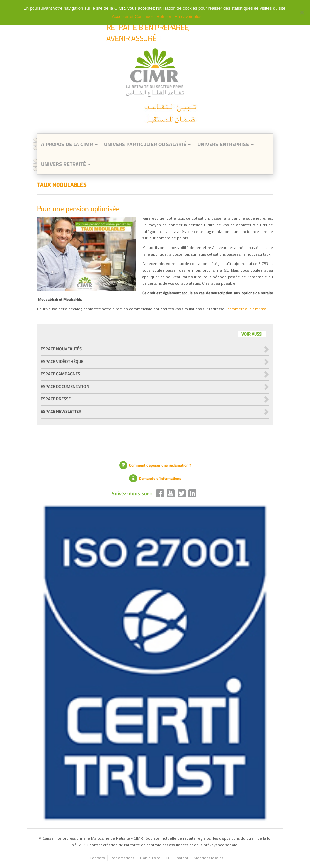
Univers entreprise (225, 144)
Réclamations (122, 858)
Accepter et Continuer (133, 17)
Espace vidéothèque (62, 361)
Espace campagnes (60, 374)
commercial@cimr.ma (247, 309)
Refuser (164, 17)
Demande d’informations (155, 478)
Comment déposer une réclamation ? (155, 465)
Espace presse (56, 399)
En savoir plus (188, 17)
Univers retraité (66, 164)
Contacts (97, 858)
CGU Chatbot (177, 858)
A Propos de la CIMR (69, 144)
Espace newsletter (61, 411)
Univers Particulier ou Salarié (147, 144)
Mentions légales (209, 858)
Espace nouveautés (61, 349)
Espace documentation (65, 386)
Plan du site (150, 858)
